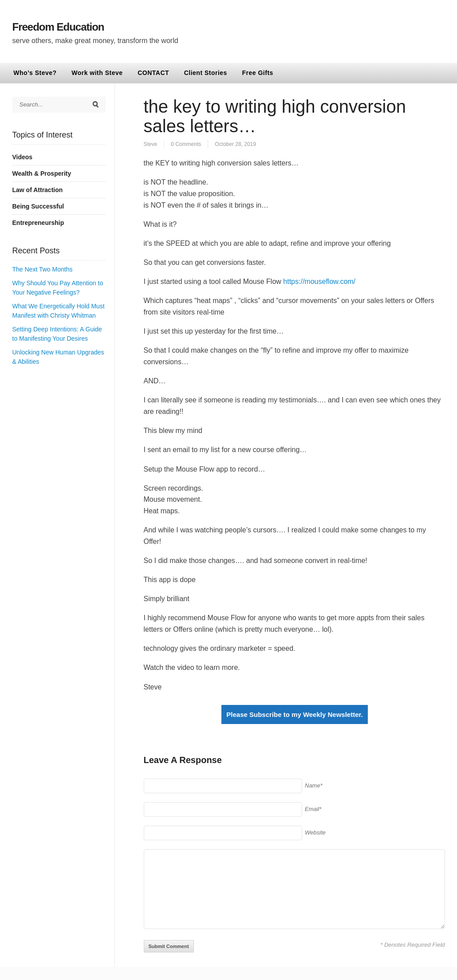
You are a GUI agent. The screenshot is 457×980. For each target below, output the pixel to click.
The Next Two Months (43, 269)
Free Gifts (258, 73)
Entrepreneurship (38, 223)
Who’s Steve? (35, 73)
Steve (151, 144)
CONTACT (153, 73)
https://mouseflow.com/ (319, 281)
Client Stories (206, 73)
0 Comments (186, 144)
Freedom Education (58, 27)
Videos (23, 157)
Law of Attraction (38, 190)
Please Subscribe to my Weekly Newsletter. (294, 714)
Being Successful (38, 206)
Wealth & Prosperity (42, 173)
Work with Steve (97, 73)
